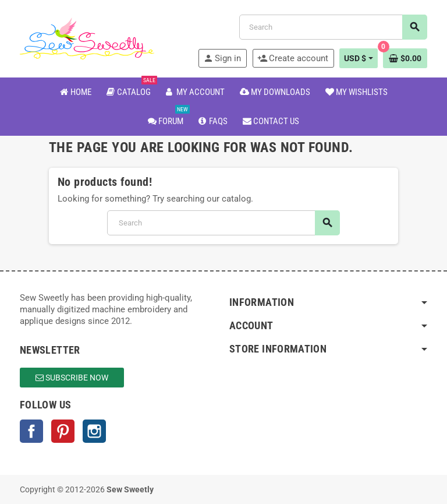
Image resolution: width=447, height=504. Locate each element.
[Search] (333, 27)
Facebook (31, 431)
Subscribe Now (72, 378)
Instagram (94, 431)
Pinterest (63, 431)
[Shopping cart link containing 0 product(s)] (405, 58)
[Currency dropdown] (359, 58)
